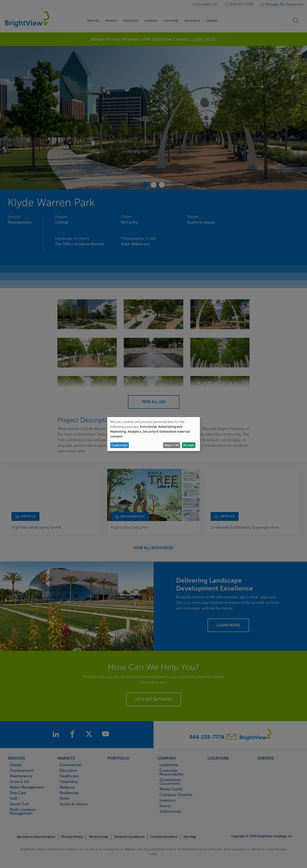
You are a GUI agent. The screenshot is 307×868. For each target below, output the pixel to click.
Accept (189, 445)
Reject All (172, 445)
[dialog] (154, 434)
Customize (119, 445)
